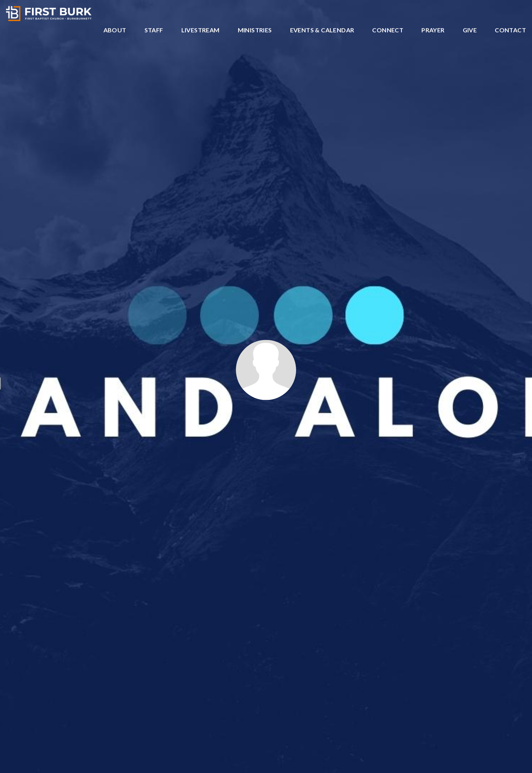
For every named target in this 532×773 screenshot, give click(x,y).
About (115, 30)
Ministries (255, 30)
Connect (388, 30)
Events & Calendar (322, 30)
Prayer (433, 30)
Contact (510, 30)
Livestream (201, 30)
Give (470, 30)
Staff (154, 30)
